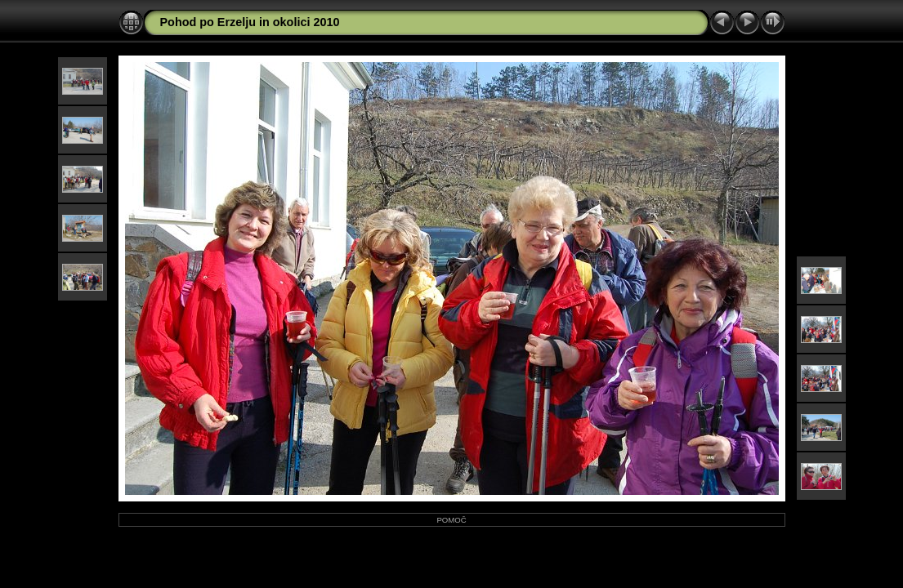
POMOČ (451, 520)
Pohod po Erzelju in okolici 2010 (250, 22)
